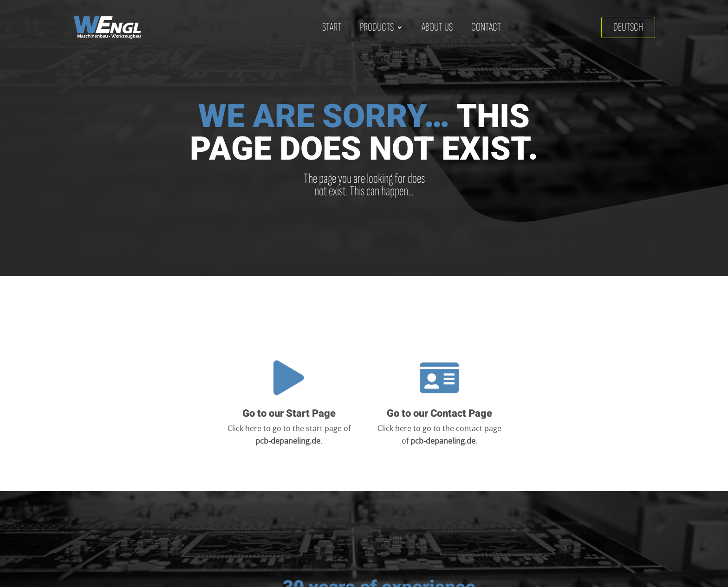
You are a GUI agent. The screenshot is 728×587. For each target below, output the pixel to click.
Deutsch (628, 27)
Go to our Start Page (289, 414)
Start (332, 27)
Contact (486, 27)
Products (377, 27)
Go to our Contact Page (439, 414)
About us (437, 27)
